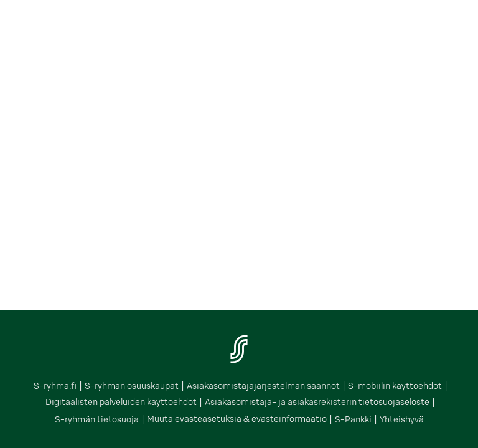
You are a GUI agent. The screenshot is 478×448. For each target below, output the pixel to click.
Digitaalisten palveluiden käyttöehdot (121, 402)
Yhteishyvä (402, 419)
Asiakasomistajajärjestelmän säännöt (263, 386)
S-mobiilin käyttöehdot (395, 386)
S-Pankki (353, 419)
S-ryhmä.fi (55, 386)
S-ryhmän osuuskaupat (132, 386)
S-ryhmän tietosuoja (97, 419)
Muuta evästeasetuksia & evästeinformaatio (237, 419)
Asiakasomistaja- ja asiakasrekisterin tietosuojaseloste (317, 402)
